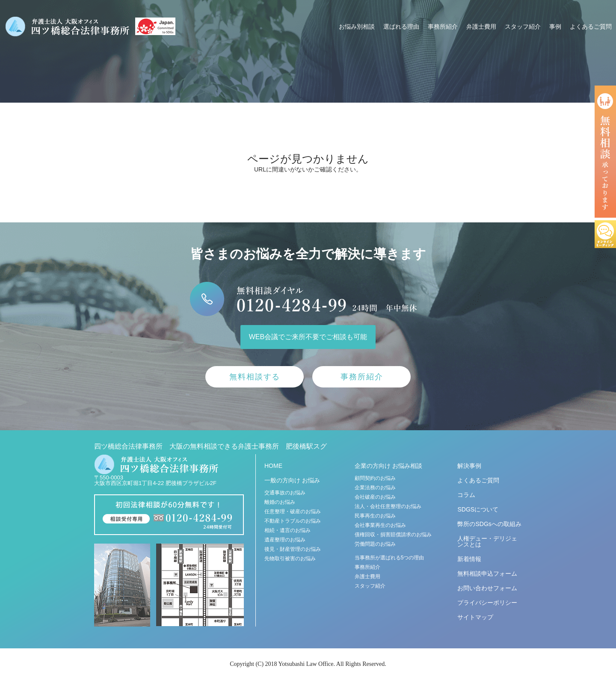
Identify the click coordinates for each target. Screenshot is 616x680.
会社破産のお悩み (375, 497)
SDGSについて (478, 509)
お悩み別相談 (357, 27)
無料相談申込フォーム (487, 574)
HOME (273, 466)
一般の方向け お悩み (292, 480)
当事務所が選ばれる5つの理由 (389, 558)
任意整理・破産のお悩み (293, 511)
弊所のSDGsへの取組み (489, 524)
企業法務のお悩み (375, 488)
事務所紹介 (443, 27)
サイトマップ (475, 617)
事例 (555, 27)
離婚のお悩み (280, 502)
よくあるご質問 (591, 27)
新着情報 (469, 559)
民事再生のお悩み (375, 516)
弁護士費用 (481, 27)
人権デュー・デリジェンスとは (487, 541)
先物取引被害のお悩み (290, 559)
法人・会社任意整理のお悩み (388, 506)
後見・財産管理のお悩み (293, 549)
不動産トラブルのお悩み (293, 521)
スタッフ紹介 (523, 27)
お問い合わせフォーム (487, 588)
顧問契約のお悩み (375, 478)
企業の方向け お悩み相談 (388, 466)
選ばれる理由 (401, 27)
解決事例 (469, 466)
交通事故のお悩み (285, 493)
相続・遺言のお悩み (287, 530)
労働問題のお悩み (375, 544)
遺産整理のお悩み (285, 540)
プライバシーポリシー (487, 603)
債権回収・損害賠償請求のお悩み (393, 535)
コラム (466, 495)
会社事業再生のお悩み (380, 525)
